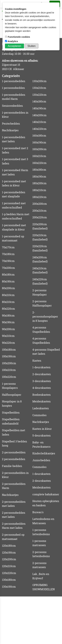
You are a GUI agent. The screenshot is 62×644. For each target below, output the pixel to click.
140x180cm (39, 101)
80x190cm (8, 281)
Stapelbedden (11, 412)
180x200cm (39, 183)
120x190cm (9, 552)
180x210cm (39, 190)
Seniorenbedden (12, 106)
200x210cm (39, 211)
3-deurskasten (42, 381)
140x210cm (39, 122)
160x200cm (39, 149)
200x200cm (40, 204)
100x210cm (9, 370)
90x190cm (8, 322)
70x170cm (8, 247)
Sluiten (31, 46)
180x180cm (39, 170)
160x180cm (39, 135)
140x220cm (39, 129)
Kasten (37, 361)
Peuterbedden (11, 124)
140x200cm (39, 115)
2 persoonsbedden (14, 459)
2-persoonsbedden (14, 452)
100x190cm (9, 356)
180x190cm (39, 176)
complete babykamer (46, 494)
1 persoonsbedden (13, 88)
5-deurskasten (41, 435)
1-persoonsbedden (14, 81)
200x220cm (40, 217)
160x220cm (39, 163)
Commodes (39, 415)
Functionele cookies (18, 37)
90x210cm (8, 336)
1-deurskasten (41, 367)
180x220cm (39, 197)
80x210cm (8, 295)
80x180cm (8, 274)
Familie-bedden (12, 466)
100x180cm (9, 350)
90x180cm (8, 315)
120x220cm (9, 573)
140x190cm (39, 108)
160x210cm (39, 156)
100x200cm (9, 363)
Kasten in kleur (42, 429)
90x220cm (8, 343)
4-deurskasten (42, 388)
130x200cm (39, 81)
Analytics (12, 41)
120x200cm (9, 559)
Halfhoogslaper (12, 395)
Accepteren (14, 46)
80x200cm (8, 288)
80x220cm (8, 309)
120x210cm (9, 566)
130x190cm (9, 587)
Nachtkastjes (10, 130)
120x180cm (9, 546)
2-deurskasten (42, 374)
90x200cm (8, 329)
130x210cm (39, 88)
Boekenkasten (41, 395)
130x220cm (39, 95)
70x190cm (8, 261)
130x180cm (9, 580)
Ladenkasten (41, 408)
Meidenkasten (41, 401)
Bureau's (38, 512)
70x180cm (8, 254)
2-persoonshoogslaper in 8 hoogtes (45, 317)
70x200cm (8, 268)
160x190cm (39, 142)
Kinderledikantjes (44, 453)
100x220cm (9, 377)
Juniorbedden (41, 460)
